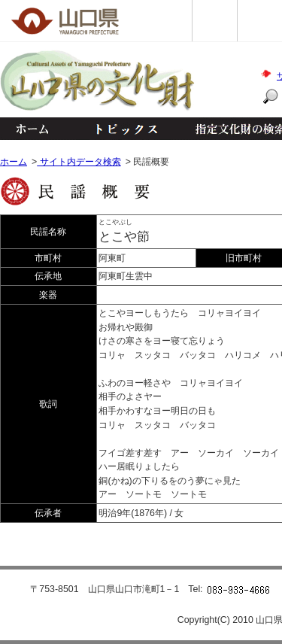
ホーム (32, 129)
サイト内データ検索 (79, 162)
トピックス (122, 129)
